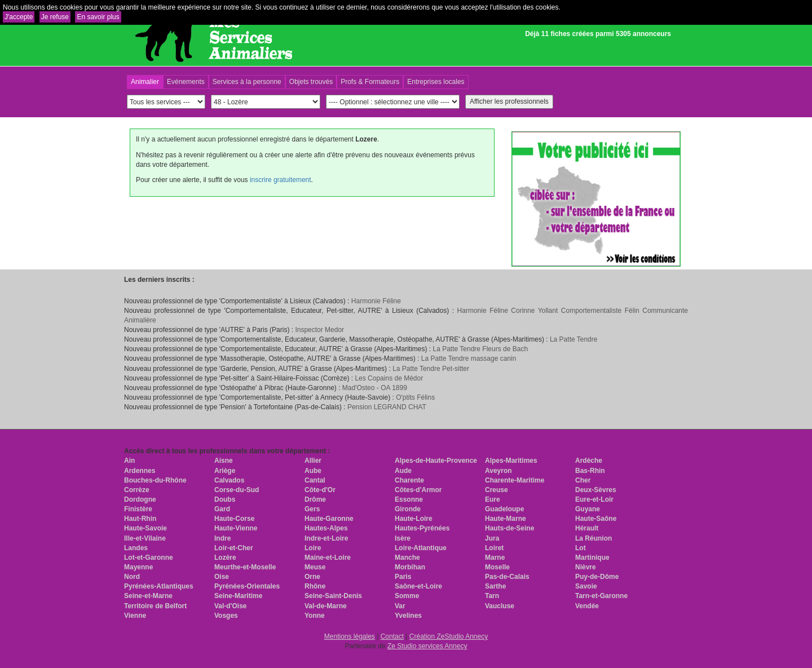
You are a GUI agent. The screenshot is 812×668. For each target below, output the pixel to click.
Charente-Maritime (515, 480)
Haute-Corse (234, 519)
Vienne (135, 616)
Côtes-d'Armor (418, 490)
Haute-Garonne (329, 519)
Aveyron (498, 471)
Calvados (229, 480)
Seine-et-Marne (148, 596)
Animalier (145, 82)
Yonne (315, 616)
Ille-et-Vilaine (145, 538)
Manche (407, 558)
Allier (313, 461)
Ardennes (140, 471)
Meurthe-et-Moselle (245, 567)
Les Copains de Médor (389, 378)
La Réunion (593, 538)
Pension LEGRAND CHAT (387, 407)
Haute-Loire (414, 519)
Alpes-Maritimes (511, 461)
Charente (409, 480)
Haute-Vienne (236, 528)
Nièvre (586, 567)
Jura (492, 538)
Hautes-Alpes (326, 528)
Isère (403, 538)
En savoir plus (98, 17)
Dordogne (140, 499)
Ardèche (589, 461)
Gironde (408, 509)
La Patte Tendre (574, 339)
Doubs (225, 499)
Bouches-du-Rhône (155, 480)
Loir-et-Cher (234, 548)
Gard (222, 509)
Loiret (494, 548)
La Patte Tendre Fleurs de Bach (481, 349)
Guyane (588, 509)
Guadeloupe (504, 509)
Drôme (315, 499)
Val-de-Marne (326, 606)
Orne (312, 577)
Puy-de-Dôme (597, 577)
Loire (313, 548)
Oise (222, 577)
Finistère (138, 509)
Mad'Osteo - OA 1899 (375, 388)
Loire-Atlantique (421, 548)
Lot (581, 548)
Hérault (587, 528)
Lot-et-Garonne (149, 558)
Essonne (409, 499)
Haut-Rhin (140, 519)
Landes (136, 548)
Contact (392, 636)
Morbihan (410, 567)
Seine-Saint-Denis (333, 596)
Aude (403, 471)
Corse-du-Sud (237, 490)
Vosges (226, 616)
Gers (312, 509)
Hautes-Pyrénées (422, 528)
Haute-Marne (506, 519)
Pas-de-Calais (507, 577)
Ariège (225, 471)
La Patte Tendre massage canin (469, 359)
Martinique (592, 558)
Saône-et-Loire (418, 586)
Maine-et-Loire (328, 558)
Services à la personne (247, 82)
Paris (403, 577)
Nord (132, 577)
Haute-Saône (596, 519)
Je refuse (55, 17)
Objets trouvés (311, 82)
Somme (407, 596)
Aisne (224, 461)
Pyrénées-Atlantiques (159, 586)
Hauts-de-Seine (509, 528)
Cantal (315, 480)
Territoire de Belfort (155, 606)
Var (400, 606)
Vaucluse (500, 606)
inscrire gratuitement (281, 180)
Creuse (497, 490)
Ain (129, 461)
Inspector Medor (319, 330)
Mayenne (138, 567)
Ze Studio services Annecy (427, 646)
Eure (493, 499)
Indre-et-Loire (326, 538)
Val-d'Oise (231, 606)
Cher (583, 480)
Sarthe (495, 586)
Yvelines (408, 616)
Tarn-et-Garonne (601, 596)
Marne (495, 558)
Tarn (492, 596)
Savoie (586, 586)
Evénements (186, 82)
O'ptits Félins (415, 397)
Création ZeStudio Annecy (449, 636)
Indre (222, 538)
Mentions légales (350, 636)
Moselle (497, 567)
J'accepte (19, 17)
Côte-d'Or (320, 490)
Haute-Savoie (145, 528)
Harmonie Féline (376, 301)
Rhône (315, 586)
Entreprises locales (436, 82)
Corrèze (137, 490)
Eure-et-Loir (594, 499)
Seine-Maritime (238, 596)
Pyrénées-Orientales (247, 586)
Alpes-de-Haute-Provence (436, 461)
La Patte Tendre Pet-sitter (431, 369)
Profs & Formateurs (370, 82)
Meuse (315, 567)
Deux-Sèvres (596, 490)
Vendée (587, 606)
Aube (313, 471)
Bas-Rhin (590, 471)
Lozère (225, 558)
